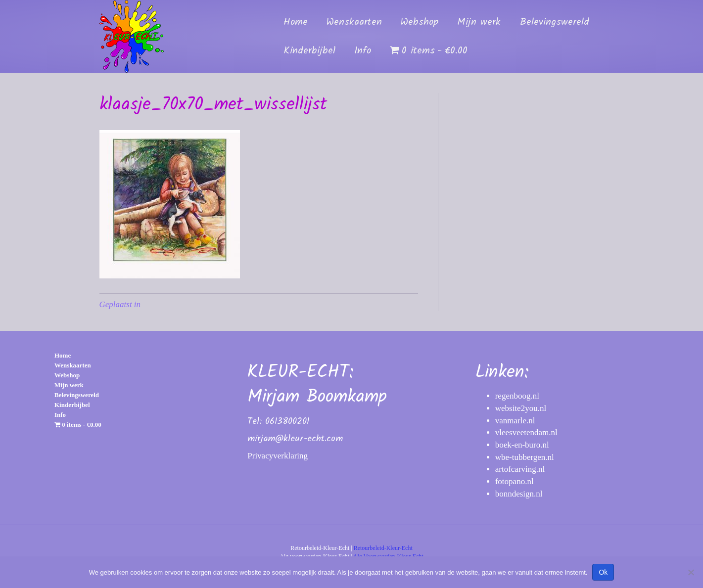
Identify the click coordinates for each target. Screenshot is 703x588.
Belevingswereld (554, 22)
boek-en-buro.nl (522, 445)
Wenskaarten (354, 22)
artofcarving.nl (520, 469)
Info (363, 51)
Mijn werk (479, 22)
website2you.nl (521, 408)
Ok (603, 572)
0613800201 (287, 422)
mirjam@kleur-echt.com (295, 439)
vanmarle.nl (515, 421)
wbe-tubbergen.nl (525, 457)
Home (296, 22)
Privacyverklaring (278, 456)
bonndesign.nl (519, 494)
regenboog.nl (517, 396)
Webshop (420, 22)
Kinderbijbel (309, 51)
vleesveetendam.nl (526, 432)
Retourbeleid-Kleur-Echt (383, 548)
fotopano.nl (515, 481)
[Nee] (691, 572)
